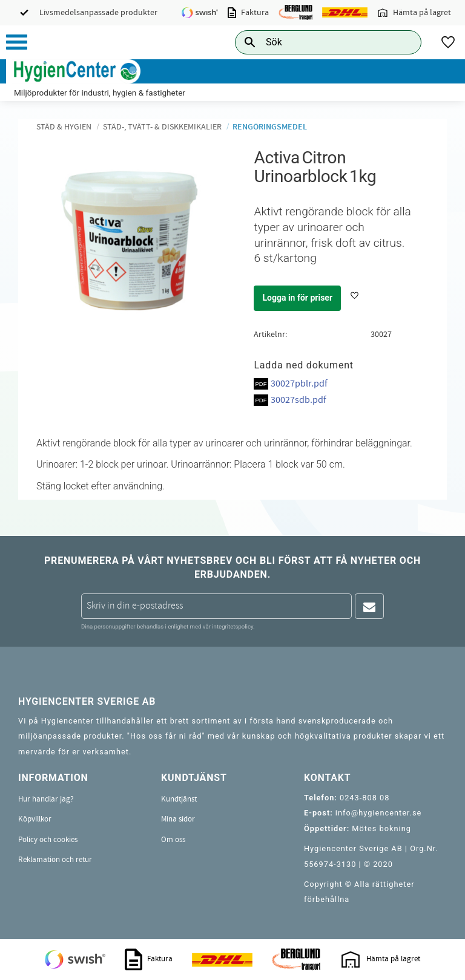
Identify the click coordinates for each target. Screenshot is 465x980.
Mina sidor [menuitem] (178, 819)
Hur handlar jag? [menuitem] (46, 799)
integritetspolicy (232, 626)
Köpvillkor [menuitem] (35, 819)
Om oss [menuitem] (173, 840)
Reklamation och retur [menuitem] (55, 860)
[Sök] (403, 42)
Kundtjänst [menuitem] (179, 799)
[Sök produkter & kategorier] (315, 42)
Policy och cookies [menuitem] (48, 840)
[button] (17, 42)
